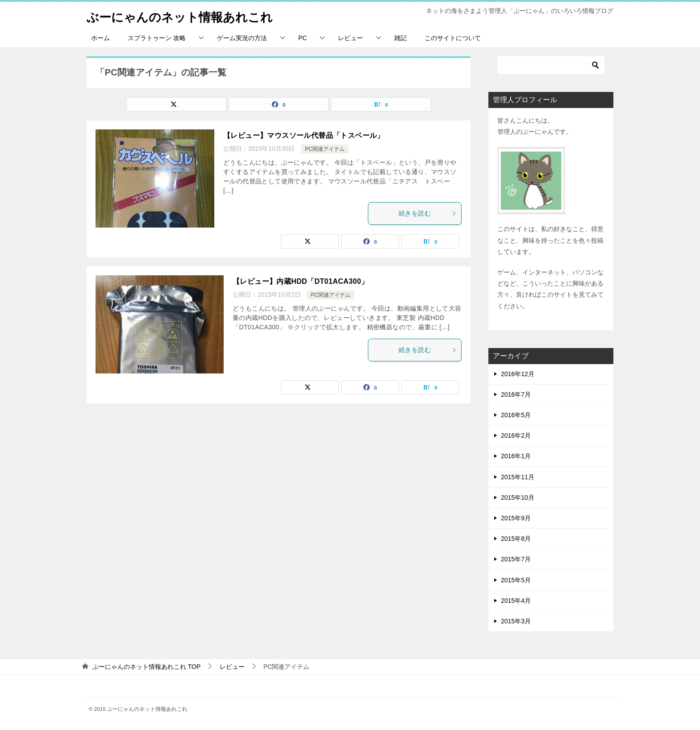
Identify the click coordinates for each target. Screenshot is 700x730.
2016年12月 (518, 374)
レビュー (350, 38)
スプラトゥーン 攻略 (157, 38)
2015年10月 (518, 498)
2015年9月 (516, 518)
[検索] (551, 65)
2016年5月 (516, 415)
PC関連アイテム (325, 149)
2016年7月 (516, 394)
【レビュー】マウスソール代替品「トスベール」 (304, 135)
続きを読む (428, 213)
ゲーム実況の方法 (242, 38)
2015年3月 (516, 621)
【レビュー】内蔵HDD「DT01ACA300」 (300, 281)
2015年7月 (516, 559)
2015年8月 (516, 539)
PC (302, 38)
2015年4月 (516, 601)
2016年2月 (516, 436)
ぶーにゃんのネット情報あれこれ (190, 15)
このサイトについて (453, 38)
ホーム (100, 38)
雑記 (400, 38)
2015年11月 (518, 477)
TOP (146, 667)
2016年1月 (516, 456)
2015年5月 (516, 580)
